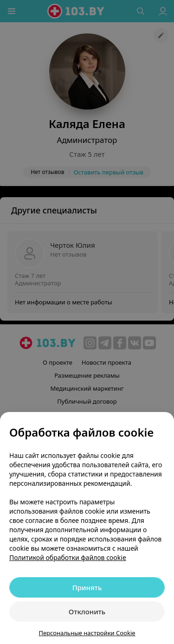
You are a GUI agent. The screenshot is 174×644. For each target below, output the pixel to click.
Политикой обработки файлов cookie (68, 557)
